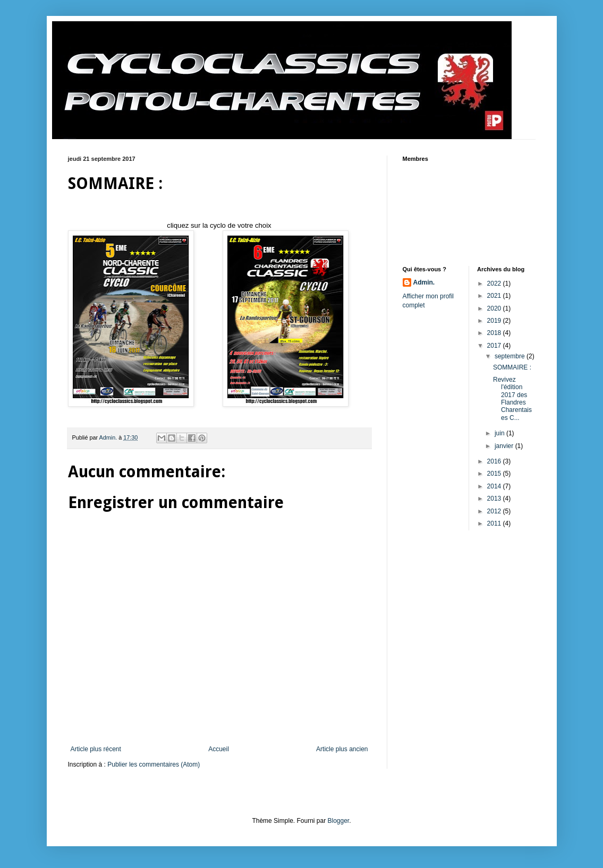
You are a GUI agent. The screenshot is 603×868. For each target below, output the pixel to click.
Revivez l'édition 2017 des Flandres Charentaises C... (512, 399)
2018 (495, 333)
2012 (495, 511)
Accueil (219, 749)
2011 (495, 523)
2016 (495, 461)
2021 (495, 296)
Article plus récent (96, 749)
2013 (495, 499)
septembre (511, 356)
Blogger (339, 821)
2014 (495, 486)
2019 (495, 321)
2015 (495, 474)
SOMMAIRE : (512, 367)
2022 (495, 283)
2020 (495, 308)
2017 (495, 346)
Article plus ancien (342, 749)
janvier (505, 446)
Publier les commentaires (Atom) (154, 764)
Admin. (424, 282)
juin (500, 433)
